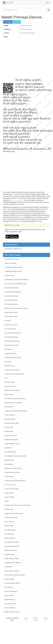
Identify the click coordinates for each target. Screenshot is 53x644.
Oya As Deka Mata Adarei (13, 333)
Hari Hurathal (9, 407)
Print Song (8, 22)
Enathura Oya (9, 509)
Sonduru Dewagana (11, 591)
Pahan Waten (9, 394)
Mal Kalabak (8, 349)
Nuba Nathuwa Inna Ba (12, 370)
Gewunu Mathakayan (11, 337)
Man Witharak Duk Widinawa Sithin (16, 456)
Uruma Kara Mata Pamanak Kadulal (16, 411)
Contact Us (45, 619)
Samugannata (9, 464)
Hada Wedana (9, 476)
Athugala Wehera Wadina (13, 563)
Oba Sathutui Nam (10, 452)
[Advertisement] (19, 59)
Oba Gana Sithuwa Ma (12, 288)
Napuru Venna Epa (10, 263)
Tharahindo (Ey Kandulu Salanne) (15, 481)
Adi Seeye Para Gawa (11, 296)
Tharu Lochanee (10, 415)
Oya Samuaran (9, 534)
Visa (6, 378)
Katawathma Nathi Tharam (13, 358)
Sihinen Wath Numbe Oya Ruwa (15, 575)
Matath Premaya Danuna (12, 612)
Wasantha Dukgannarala (27, 33)
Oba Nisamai (9, 587)
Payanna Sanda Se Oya (12, 472)
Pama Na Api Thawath (12, 489)
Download (16, 22)
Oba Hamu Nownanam (12, 345)
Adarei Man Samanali (11, 440)
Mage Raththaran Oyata (12, 444)
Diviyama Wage (9, 579)
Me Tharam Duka (10, 386)
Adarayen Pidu (9, 460)
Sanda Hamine (9, 493)
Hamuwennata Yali (10, 604)
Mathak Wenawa (10, 538)
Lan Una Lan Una (10, 485)
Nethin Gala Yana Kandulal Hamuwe (16, 308)
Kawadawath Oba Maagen (13, 292)
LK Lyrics (8, 3)
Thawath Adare (9, 275)
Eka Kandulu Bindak (11, 300)
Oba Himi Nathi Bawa (11, 304)
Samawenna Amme (11, 435)
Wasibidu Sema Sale (11, 325)
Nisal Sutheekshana (26, 26)
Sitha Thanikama (10, 608)
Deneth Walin (9, 427)
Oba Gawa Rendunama (12, 341)
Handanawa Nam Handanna (13, 403)
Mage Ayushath (9, 497)
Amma (7, 501)
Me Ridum (8, 321)
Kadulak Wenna (10, 366)
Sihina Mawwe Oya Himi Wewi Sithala (16, 280)
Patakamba (8, 448)
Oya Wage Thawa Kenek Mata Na (15, 399)
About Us (26, 619)
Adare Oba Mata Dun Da (12, 390)
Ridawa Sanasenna (11, 550)
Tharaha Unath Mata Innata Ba (14, 374)
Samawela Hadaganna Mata (13, 267)
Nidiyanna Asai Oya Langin (13, 468)
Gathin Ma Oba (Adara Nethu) (14, 513)
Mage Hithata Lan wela (12, 559)
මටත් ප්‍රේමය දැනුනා (17, 200)
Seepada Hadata (10, 419)
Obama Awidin (9, 526)
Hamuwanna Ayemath (11, 542)
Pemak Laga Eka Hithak (12, 583)
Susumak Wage (9, 382)
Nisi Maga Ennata (10, 530)
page (22, 217)
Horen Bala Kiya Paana (12, 259)
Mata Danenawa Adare (12, 423)
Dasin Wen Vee (9, 522)
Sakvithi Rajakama (10, 353)
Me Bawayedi (9, 431)
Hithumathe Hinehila (11, 518)
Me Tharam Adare (10, 329)
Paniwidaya (8, 567)
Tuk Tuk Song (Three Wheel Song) (15, 284)
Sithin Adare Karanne (11, 316)
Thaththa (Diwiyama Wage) (13, 271)
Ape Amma (8, 362)
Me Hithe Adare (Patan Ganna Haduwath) (18, 505)
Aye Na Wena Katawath (12, 546)
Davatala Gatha (9, 554)
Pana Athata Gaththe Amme (13, 249)
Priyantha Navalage (26, 29)
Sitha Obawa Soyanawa (12, 571)
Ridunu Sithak (9, 595)
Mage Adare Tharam (11, 312)
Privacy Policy (35, 619)
